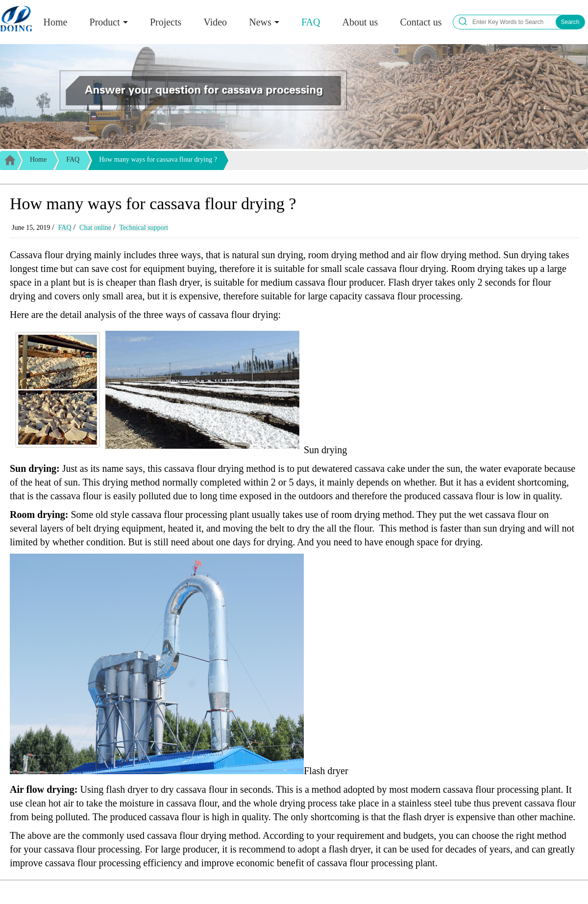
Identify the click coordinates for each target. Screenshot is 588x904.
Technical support (144, 228)
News (260, 22)
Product (105, 22)
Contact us (421, 22)
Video (215, 22)
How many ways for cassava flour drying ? (158, 159)
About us (360, 22)
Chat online (95, 228)
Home (56, 22)
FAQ (311, 22)
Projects (166, 22)
